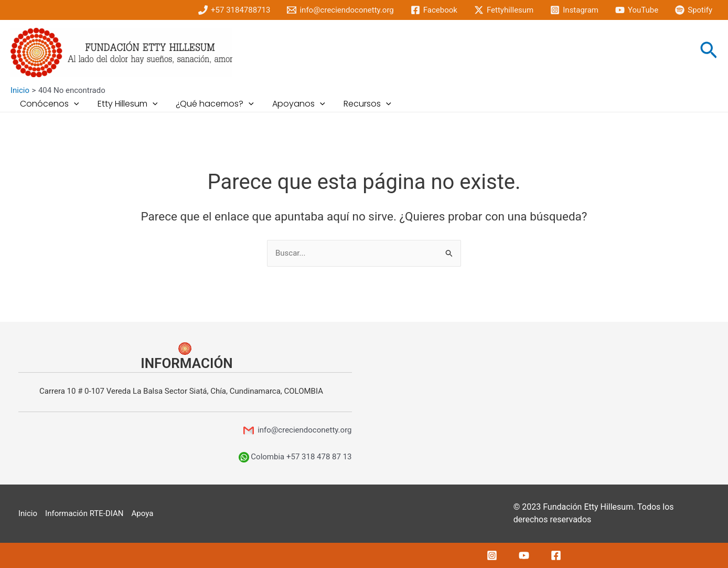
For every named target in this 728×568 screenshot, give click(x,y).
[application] (73, 104)
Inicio (28, 513)
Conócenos (49, 104)
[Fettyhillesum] (504, 10)
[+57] (234, 10)
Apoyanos (293, 104)
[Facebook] (434, 10)
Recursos (360, 104)
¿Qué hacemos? (211, 104)
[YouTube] (637, 10)
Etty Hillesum (125, 104)
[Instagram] (574, 10)
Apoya (143, 513)
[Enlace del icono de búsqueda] (709, 52)
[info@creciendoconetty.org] (340, 10)
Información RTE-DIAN (84, 513)
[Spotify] (694, 10)
